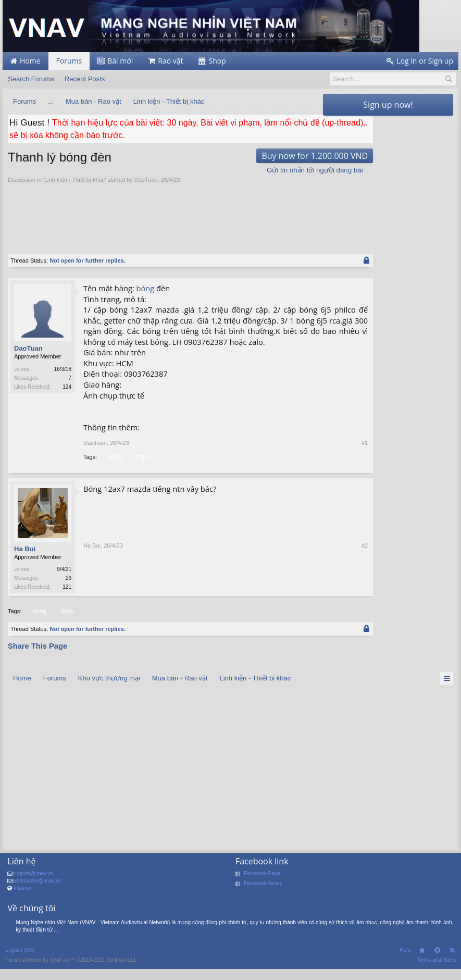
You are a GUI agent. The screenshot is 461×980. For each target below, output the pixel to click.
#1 (309, 453)
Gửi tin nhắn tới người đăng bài (260, 170)
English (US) (20, 962)
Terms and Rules (436, 972)
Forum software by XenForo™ (71, 972)
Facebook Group (263, 895)
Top (437, 962)
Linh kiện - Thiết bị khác (74, 180)
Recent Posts (85, 79)
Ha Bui (25, 560)
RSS (452, 962)
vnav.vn (22, 900)
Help (405, 962)
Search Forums (31, 79)
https (142, 468)
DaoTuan (146, 180)
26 (68, 589)
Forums (69, 61)
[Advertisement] (197, 213)
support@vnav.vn (33, 885)
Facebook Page (262, 885)
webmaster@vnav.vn (37, 892)
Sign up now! (388, 105)
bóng (146, 288)
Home (422, 962)
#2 (309, 599)
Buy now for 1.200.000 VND (259, 156)
